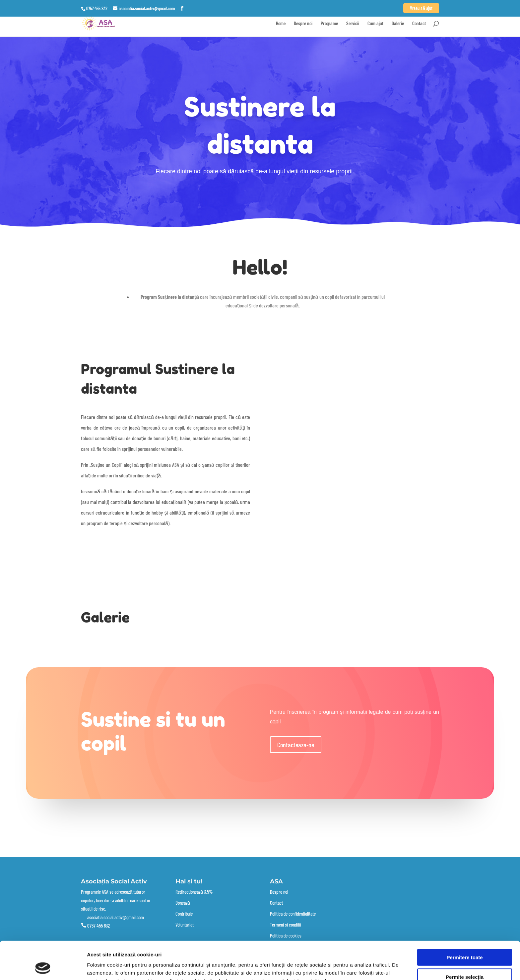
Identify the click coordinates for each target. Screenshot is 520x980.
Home (281, 24)
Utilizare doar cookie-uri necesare (465, 961)
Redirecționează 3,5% (194, 892)
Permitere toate (464, 922)
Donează (183, 903)
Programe (329, 24)
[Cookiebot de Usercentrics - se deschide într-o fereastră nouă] (43, 967)
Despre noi (303, 24)
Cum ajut (375, 24)
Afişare (332, 967)
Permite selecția (465, 941)
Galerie (398, 24)
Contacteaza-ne (296, 745)
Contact (419, 24)
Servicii (353, 24)
